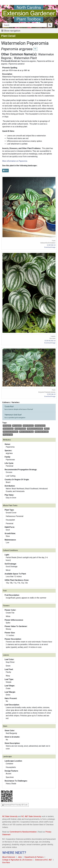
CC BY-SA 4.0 (51, 394)
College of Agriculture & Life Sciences (17, 860)
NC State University (10, 816)
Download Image (50, 247)
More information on (15, 161)
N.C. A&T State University (31, 816)
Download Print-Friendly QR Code (15, 805)
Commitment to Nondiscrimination (23, 832)
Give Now (6, 863)
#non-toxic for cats (42, 432)
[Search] (25, 25)
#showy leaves (40, 426)
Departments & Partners (34, 857)
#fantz (47, 429)
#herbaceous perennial (35, 429)
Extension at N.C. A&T (44, 860)
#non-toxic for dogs (26, 432)
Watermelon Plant (25, 58)
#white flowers (28, 426)
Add (5, 170)
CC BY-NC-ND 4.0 (50, 341)
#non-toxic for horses (10, 432)
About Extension (9, 857)
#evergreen (7, 426)
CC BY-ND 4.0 (51, 245)
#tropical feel (8, 435)
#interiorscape (8, 429)
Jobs (20, 857)
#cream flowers (20, 429)
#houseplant (17, 426)
